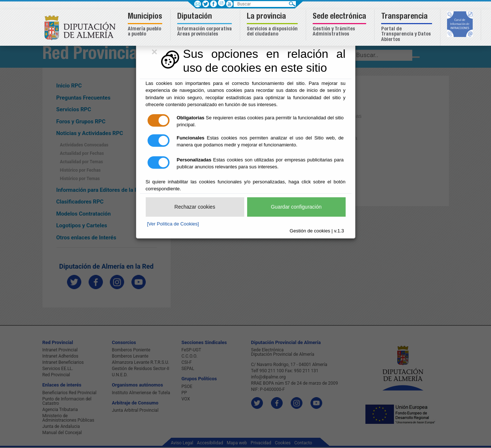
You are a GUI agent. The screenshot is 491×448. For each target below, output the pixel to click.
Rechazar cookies (195, 207)
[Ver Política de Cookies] (173, 224)
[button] (146, 25)
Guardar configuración (296, 207)
